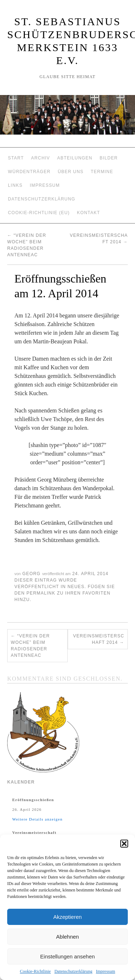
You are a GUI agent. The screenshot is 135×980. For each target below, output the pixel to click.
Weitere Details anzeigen (37, 819)
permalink (41, 593)
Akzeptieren (67, 917)
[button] (124, 844)
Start (16, 158)
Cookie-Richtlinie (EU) (39, 213)
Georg (31, 574)
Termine (102, 172)
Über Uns (71, 172)
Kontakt (89, 213)
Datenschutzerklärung (73, 971)
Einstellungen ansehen (68, 956)
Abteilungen (75, 158)
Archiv (40, 158)
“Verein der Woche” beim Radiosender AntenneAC (30, 646)
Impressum (105, 971)
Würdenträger (29, 172)
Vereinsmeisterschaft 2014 (99, 639)
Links (15, 185)
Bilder (109, 158)
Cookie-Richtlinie (35, 971)
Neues (76, 587)
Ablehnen (67, 937)
